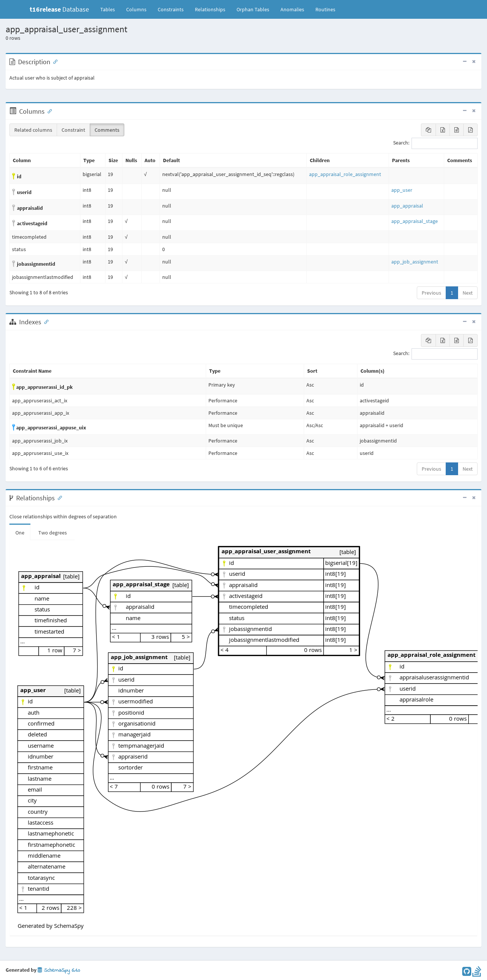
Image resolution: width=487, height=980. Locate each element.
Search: (435, 143)
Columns (136, 9)
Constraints (171, 9)
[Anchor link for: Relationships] (58, 497)
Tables (110, 9)
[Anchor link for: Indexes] (45, 321)
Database (59, 9)
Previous (431, 293)
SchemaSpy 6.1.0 (59, 970)
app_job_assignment (415, 262)
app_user (402, 190)
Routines (325, 9)
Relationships (210, 9)
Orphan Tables (253, 9)
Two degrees (53, 533)
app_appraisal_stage (415, 221)
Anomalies (292, 9)
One (20, 533)
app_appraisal (407, 206)
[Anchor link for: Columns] (48, 111)
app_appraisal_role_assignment (345, 174)
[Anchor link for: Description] (54, 61)
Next (468, 293)
